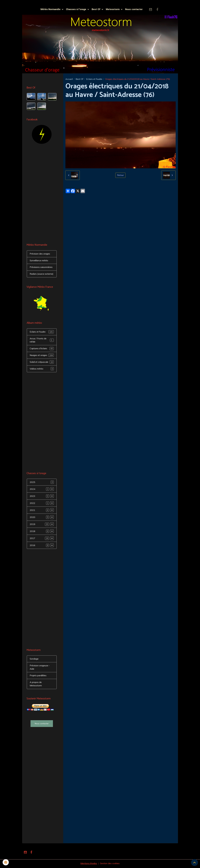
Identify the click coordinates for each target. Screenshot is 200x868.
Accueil (69, 79)
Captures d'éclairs (42, 349)
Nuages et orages (42, 356)
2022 (32, 504)
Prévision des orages (40, 254)
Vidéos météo (42, 369)
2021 (32, 511)
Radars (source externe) (42, 274)
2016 (32, 546)
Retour (120, 176)
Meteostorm (113, 10)
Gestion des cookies (110, 864)
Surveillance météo (39, 261)
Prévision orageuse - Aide (40, 668)
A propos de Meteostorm (36, 685)
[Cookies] (6, 862)
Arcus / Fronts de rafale (42, 341)
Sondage (34, 660)
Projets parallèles (38, 676)
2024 (32, 490)
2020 (32, 518)
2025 (32, 483)
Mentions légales (89, 864)
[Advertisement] (42, 194)
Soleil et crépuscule (42, 363)
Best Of (96, 10)
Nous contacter (134, 10)
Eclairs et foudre (94, 79)
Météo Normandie (51, 10)
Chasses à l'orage (76, 10)
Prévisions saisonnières (42, 268)
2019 (32, 525)
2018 (32, 532)
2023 (32, 497)
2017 (32, 539)
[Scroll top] (195, 862)
